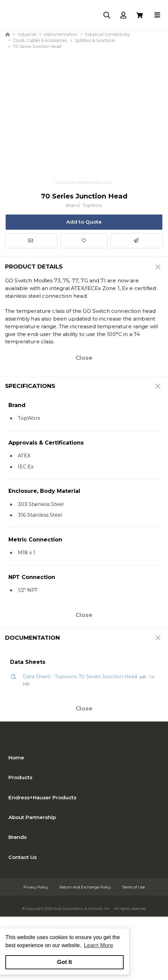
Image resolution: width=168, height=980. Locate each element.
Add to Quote (84, 222)
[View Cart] (140, 15)
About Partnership (32, 817)
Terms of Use (133, 887)
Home (16, 758)
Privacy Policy (36, 887)
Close (84, 358)
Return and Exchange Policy (86, 887)
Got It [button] (65, 962)
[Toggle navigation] (157, 15)
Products (20, 777)
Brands (17, 837)
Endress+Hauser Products (42, 797)
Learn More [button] (99, 945)
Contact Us (23, 857)
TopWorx (92, 205)
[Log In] (123, 15)
